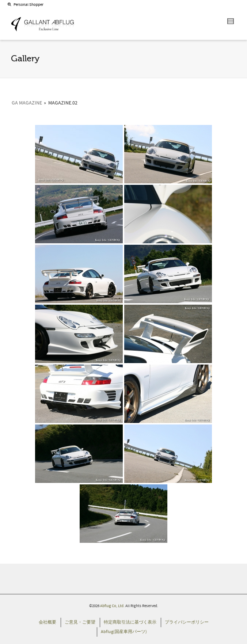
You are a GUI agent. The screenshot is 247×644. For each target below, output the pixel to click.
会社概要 (47, 622)
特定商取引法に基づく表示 (130, 622)
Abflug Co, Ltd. (113, 606)
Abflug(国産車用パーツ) (124, 632)
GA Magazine (27, 103)
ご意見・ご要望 (80, 622)
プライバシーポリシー (187, 622)
